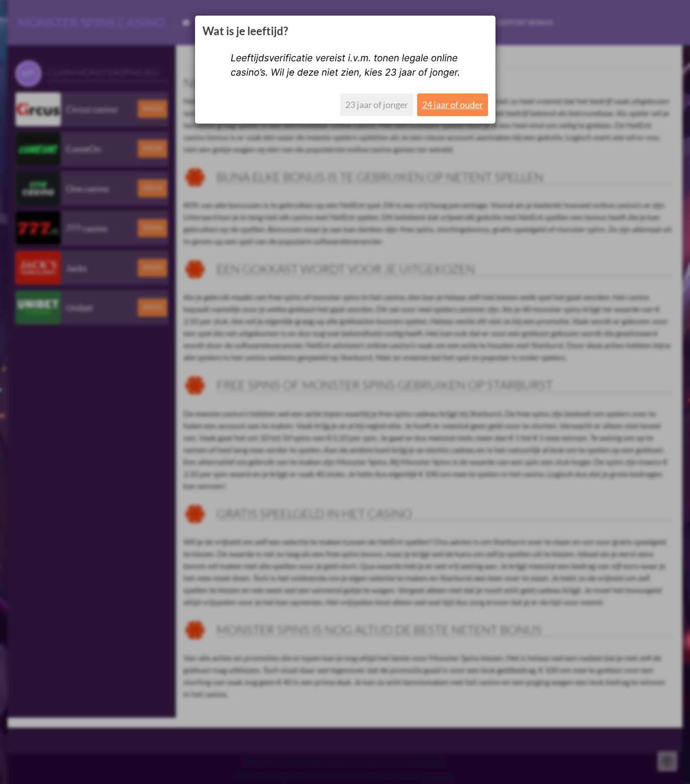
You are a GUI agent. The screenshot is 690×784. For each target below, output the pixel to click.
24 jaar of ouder (453, 105)
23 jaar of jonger (377, 105)
